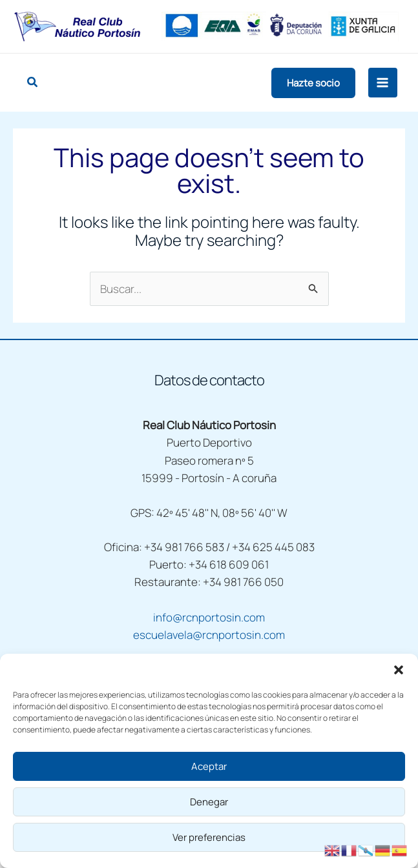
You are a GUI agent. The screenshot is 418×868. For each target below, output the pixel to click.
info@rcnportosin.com (209, 617)
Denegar (209, 802)
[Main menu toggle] (383, 83)
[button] (399, 670)
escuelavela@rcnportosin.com (209, 635)
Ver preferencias (209, 837)
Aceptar (209, 766)
